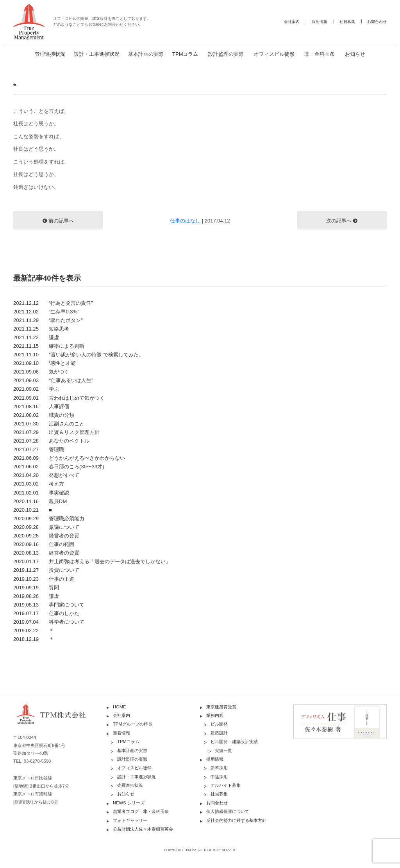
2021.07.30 (49, 424)
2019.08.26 (36, 596)
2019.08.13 (49, 605)
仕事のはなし (185, 221)
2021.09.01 (59, 398)
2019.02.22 (34, 631)
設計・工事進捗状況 (97, 54)
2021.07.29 (56, 432)
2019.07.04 (49, 622)
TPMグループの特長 (133, 724)
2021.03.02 (39, 484)
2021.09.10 (45, 363)
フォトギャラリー (130, 820)
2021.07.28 (51, 441)
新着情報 (121, 733)
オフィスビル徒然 (274, 54)
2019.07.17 (46, 613)
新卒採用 (219, 768)
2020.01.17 (92, 561)
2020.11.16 (40, 501)
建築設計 (219, 733)
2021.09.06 (41, 372)
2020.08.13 (46, 553)
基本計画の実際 (146, 54)
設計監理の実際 (226, 54)
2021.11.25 (41, 329)
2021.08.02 (44, 415)
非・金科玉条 (320, 54)
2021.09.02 (36, 389)
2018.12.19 (34, 639)
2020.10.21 (33, 510)
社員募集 (347, 22)
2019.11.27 (46, 570)
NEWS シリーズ (129, 803)
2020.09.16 (44, 544)
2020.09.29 (49, 518)
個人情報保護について (228, 811)
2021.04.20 (46, 475)
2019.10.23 (44, 579)
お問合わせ (377, 22)
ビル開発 (219, 724)
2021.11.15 (49, 346)
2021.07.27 (39, 449)
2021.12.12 (53, 303)
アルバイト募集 (226, 785)
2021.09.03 (53, 380)
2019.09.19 (36, 588)
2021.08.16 (41, 406)
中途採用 (219, 777)
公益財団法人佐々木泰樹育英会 (143, 829)
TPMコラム (185, 54)
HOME (120, 707)
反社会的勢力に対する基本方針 (236, 820)
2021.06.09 (69, 458)
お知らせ (355, 54)
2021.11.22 (36, 337)
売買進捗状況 (130, 785)
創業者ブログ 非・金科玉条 (141, 811)
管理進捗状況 (50, 54)
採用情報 (320, 22)
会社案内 (292, 22)
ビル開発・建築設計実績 (234, 742)
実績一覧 (223, 751)
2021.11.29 (48, 320)
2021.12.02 (46, 312)
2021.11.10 (79, 355)
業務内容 (215, 715)
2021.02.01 (41, 493)
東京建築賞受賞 (221, 707)
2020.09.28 (46, 527)
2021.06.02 (59, 467)
